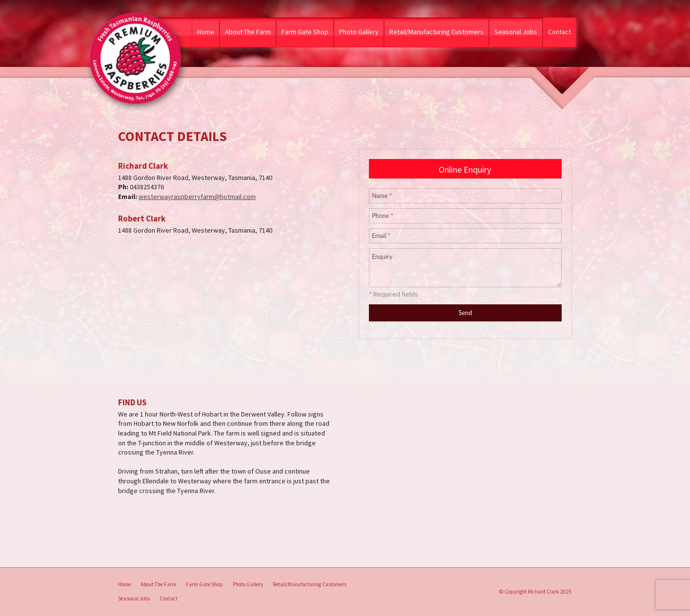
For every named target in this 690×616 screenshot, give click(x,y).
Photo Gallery (359, 32)
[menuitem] (124, 585)
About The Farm (248, 32)
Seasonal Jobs (516, 32)
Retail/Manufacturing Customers (436, 32)
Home (206, 32)
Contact (559, 32)
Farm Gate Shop (305, 32)
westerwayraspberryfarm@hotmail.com (197, 197)
